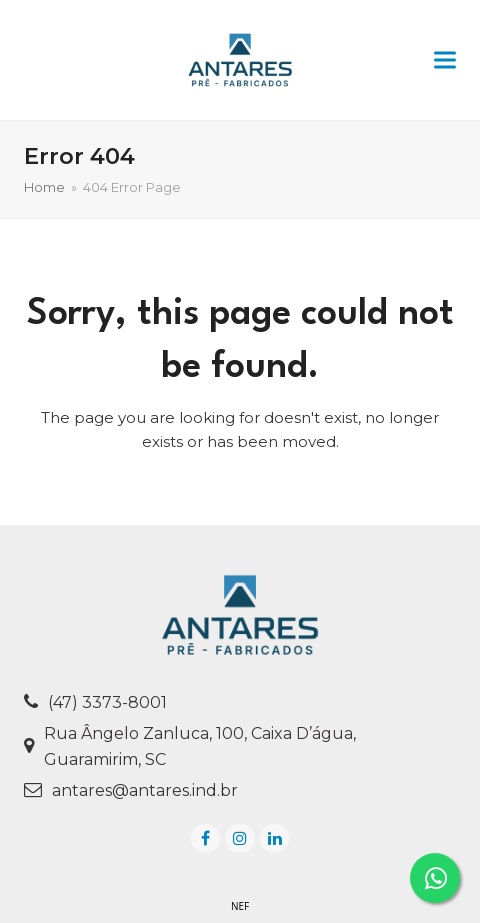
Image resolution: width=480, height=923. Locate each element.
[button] (445, 60)
